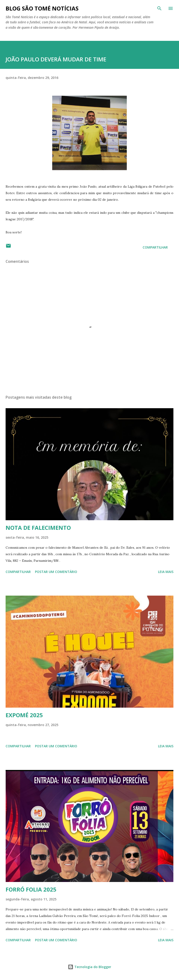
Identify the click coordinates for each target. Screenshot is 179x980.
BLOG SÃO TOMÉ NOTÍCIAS (42, 8)
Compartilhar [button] (155, 247)
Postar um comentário (56, 572)
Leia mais (166, 572)
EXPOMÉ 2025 (24, 715)
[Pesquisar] (159, 8)
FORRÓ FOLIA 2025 (31, 889)
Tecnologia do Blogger (89, 967)
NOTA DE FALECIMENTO (38, 528)
